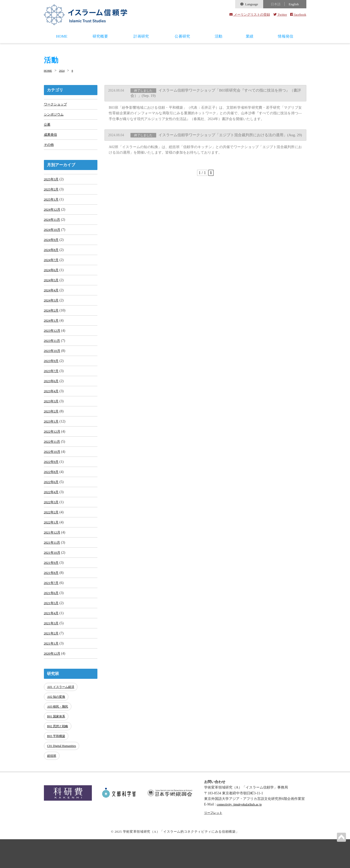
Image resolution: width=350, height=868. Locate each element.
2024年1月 (52, 335)
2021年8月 (52, 606)
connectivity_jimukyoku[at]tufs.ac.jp (243, 833)
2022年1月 (52, 552)
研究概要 (100, 36)
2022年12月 (53, 454)
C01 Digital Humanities (63, 777)
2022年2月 (52, 541)
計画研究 (141, 36)
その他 (49, 147)
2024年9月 (52, 248)
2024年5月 (52, 291)
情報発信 (286, 36)
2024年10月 (53, 237)
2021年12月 (53, 562)
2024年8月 (52, 259)
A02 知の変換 (57, 734)
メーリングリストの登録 (250, 15)
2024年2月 (52, 324)
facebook (298, 15)
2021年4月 (52, 649)
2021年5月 (52, 638)
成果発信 (51, 137)
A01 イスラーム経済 (62, 726)
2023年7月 (52, 389)
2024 (65, 70)
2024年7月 (52, 270)
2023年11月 (53, 356)
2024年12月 (53, 215)
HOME (62, 36)
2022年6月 (52, 508)
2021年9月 (52, 595)
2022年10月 (53, 476)
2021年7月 (52, 617)
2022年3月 (52, 530)
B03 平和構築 (57, 768)
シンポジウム (55, 115)
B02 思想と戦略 (59, 760)
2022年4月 (52, 519)
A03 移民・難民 (59, 743)
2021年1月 (52, 682)
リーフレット (215, 841)
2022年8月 (52, 497)
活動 (219, 36)
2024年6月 (52, 280)
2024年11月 (53, 226)
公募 (47, 126)
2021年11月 (53, 573)
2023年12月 (53, 345)
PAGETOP (341, 837)
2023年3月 (52, 421)
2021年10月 (53, 584)
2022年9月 (52, 486)
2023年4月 (52, 411)
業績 (250, 36)
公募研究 (182, 36)
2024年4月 (52, 302)
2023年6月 (52, 400)
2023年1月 (52, 443)
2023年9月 (52, 378)
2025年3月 (52, 183)
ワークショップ (56, 104)
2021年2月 (52, 671)
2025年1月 (52, 204)
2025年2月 (52, 194)
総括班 (52, 785)
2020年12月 (53, 693)
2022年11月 (53, 465)
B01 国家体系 (57, 751)
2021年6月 (52, 627)
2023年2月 (52, 432)
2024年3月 (52, 313)
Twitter (280, 15)
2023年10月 (53, 367)
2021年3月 (52, 660)
